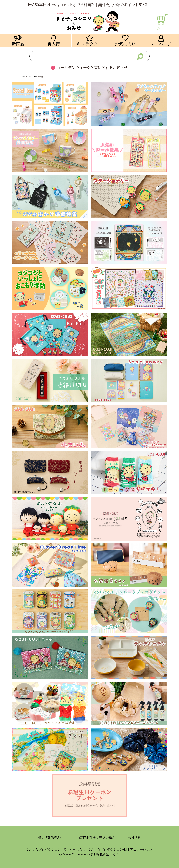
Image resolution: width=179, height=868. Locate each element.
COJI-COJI (32, 77)
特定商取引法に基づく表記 (96, 838)
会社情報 (135, 838)
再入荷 (54, 44)
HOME (23, 77)
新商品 (18, 44)
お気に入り (125, 44)
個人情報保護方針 (51, 838)
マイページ (161, 44)
